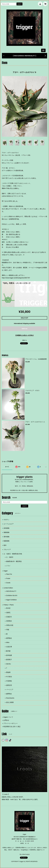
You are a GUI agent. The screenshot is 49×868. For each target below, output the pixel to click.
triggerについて (8, 717)
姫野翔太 (9, 694)
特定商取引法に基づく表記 (12, 727)
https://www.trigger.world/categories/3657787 (16, 278)
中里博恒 (9, 681)
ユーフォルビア (9, 524)
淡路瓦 (8, 613)
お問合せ (6, 720)
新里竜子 (9, 660)
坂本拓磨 (9, 655)
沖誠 (8, 630)
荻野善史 (9, 638)
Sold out (25, 329)
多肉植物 (6, 528)
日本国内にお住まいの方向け (25, 335)
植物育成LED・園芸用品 (14, 561)
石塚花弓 (9, 617)
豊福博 (8, 672)
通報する (25, 340)
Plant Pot (9, 574)
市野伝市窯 (10, 625)
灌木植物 (6, 537)
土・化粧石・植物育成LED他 (13, 554)
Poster (8, 578)
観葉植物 (6, 541)
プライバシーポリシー (11, 723)
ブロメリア (7, 550)
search (19, 4)
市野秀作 (9, 621)
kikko (8, 642)
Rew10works (10, 698)
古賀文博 (9, 647)
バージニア (10, 689)
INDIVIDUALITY (11, 591)
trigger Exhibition (11, 600)
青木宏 (8, 608)
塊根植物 (6, 532)
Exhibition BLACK (12, 595)
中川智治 (9, 677)
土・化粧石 (10, 557)
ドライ (8, 566)
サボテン (6, 520)
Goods (8, 583)
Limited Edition (8, 588)
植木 (5, 545)
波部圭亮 (9, 685)
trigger (6, 571)
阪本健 (8, 651)
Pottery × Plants (9, 605)
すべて (7, 467)
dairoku (8, 664)
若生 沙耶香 (10, 702)
